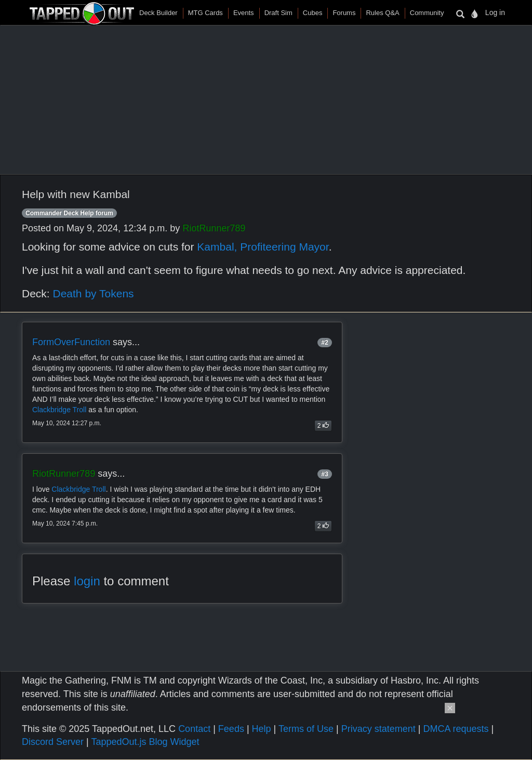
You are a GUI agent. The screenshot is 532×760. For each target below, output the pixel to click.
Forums (344, 13)
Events (244, 13)
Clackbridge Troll (59, 410)
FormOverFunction (71, 342)
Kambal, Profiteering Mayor (263, 247)
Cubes (313, 13)
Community (427, 13)
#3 (324, 474)
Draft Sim (278, 13)
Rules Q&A (382, 13)
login (87, 581)
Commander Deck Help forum (69, 213)
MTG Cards (205, 13)
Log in (495, 12)
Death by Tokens (94, 293)
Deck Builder (158, 13)
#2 (324, 343)
